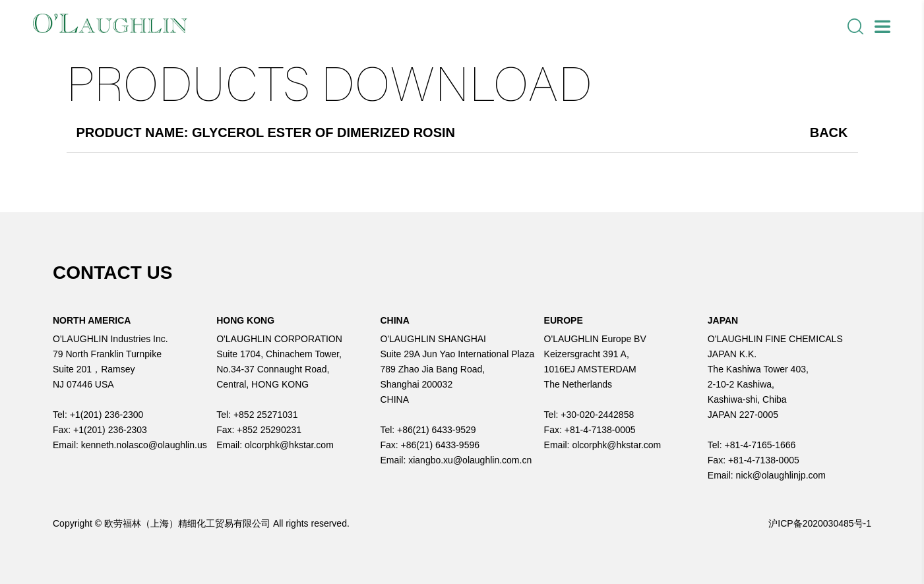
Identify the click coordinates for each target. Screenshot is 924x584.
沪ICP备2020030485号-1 (820, 523)
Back (829, 132)
